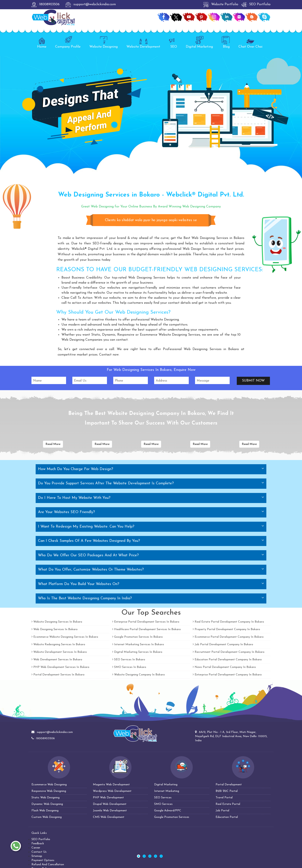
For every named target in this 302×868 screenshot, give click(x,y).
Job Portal (222, 811)
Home (42, 42)
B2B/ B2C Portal (227, 791)
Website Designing (103, 42)
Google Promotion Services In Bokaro (137, 637)
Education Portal (227, 817)
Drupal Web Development (110, 804)
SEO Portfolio (41, 839)
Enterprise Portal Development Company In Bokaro (227, 675)
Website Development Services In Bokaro (59, 652)
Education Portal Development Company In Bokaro (227, 660)
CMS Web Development (109, 817)
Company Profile (68, 42)
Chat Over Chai (250, 42)
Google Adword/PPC (168, 811)
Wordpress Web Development (112, 791)
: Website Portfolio (221, 4)
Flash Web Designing (45, 811)
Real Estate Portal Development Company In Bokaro (228, 622)
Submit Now (253, 381)
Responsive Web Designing (49, 791)
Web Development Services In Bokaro (57, 660)
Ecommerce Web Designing (49, 785)
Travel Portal (224, 798)
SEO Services (163, 798)
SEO (173, 42)
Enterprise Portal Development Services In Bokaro (146, 622)
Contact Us (39, 852)
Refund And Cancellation (48, 865)
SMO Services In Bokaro (129, 667)
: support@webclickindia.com (91, 4)
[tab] (151, 469)
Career (36, 848)
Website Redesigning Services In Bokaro (58, 644)
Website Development (143, 42)
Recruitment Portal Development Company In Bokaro (229, 652)
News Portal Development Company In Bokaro (224, 667)
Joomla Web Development (110, 811)
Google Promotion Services (172, 817)
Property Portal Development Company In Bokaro (226, 629)
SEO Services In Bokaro (129, 660)
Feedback (38, 844)
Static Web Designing (46, 798)
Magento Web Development (111, 785)
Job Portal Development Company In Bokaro (223, 644)
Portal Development (229, 785)
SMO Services (163, 804)
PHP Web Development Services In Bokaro (60, 667)
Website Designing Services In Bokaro (57, 622)
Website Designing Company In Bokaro (139, 675)
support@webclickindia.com (55, 732)
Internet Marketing (167, 791)
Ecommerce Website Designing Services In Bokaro (65, 637)
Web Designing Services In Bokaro (55, 629)
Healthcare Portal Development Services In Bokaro (146, 629)
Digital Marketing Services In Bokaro (137, 652)
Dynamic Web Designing (47, 804)
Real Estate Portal (228, 804)
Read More (53, 444)
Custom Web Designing (47, 817)
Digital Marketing (199, 42)
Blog (226, 42)
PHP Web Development (108, 798)
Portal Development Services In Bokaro (58, 675)
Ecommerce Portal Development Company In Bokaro (228, 637)
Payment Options (43, 860)
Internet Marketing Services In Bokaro (138, 644)
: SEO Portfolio (256, 4)
